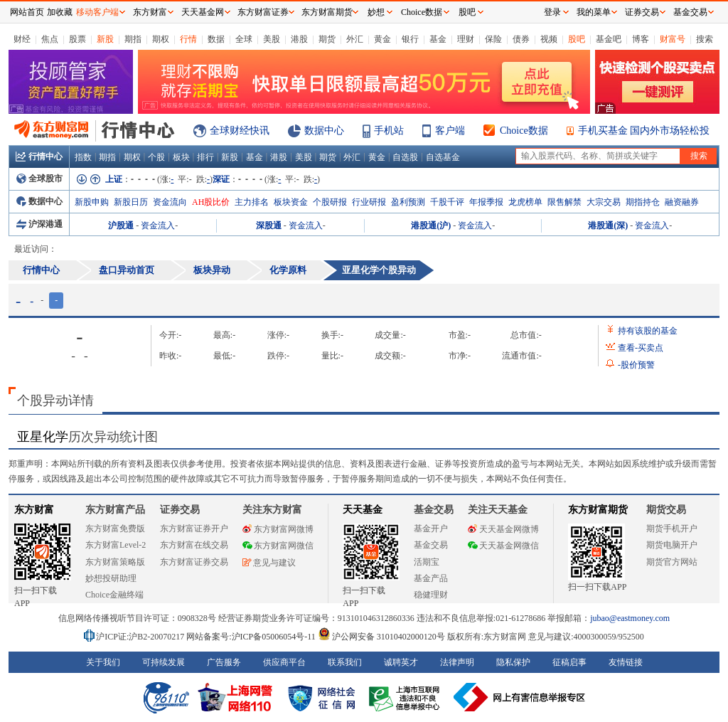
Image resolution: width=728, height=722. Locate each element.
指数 (83, 157)
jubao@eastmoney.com (630, 618)
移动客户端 (97, 12)
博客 (641, 39)
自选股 (405, 157)
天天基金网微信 (503, 546)
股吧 (577, 39)
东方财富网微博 (278, 529)
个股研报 (330, 202)
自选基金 (443, 157)
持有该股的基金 (648, 331)
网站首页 (27, 12)
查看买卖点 (641, 348)
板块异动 (212, 270)
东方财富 (34, 510)
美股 (272, 39)
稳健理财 (431, 595)
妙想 (376, 12)
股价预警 (636, 365)
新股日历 (131, 202)
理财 (466, 39)
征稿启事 (569, 662)
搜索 (705, 39)
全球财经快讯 (240, 131)
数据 (216, 39)
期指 (133, 39)
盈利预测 (408, 202)
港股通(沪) (431, 225)
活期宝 (427, 562)
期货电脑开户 (672, 545)
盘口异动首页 (127, 270)
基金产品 (431, 578)
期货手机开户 (672, 529)
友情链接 (626, 662)
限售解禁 (564, 202)
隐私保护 (513, 662)
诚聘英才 (401, 662)
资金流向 (170, 202)
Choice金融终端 (114, 595)
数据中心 (324, 131)
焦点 (50, 39)
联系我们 (345, 662)
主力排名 (252, 202)
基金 (438, 39)
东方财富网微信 (278, 546)
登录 (552, 12)
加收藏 (60, 12)
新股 (105, 39)
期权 (161, 39)
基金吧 (609, 39)
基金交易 (431, 545)
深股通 (269, 225)
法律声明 (457, 662)
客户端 (450, 131)
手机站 (389, 131)
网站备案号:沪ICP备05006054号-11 (252, 637)
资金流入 (158, 225)
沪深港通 (39, 224)
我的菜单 (594, 12)
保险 (493, 39)
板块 (181, 157)
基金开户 (431, 529)
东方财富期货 (598, 510)
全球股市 (39, 179)
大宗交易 (604, 202)
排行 (205, 157)
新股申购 (92, 202)
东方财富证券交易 (194, 562)
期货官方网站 (672, 562)
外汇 (355, 39)
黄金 (382, 39)
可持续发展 (164, 662)
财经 (22, 39)
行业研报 (369, 202)
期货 (327, 39)
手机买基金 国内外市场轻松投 (644, 131)
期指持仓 (643, 202)
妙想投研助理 (111, 578)
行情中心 (39, 156)
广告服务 (224, 662)
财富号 (673, 39)
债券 (521, 39)
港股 (299, 39)
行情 (188, 39)
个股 (156, 157)
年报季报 (486, 202)
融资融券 (682, 202)
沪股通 (121, 225)
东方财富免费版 (115, 529)
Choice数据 (524, 131)
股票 (77, 39)
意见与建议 (269, 563)
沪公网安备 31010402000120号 (381, 637)
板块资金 (291, 202)
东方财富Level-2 (116, 545)
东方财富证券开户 (194, 529)
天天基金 (363, 510)
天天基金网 (203, 12)
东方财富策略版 (115, 562)
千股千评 (447, 202)
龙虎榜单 (525, 202)
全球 (244, 39)
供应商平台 (284, 662)
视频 (549, 39)
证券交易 (642, 12)
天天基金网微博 (503, 529)
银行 (410, 39)
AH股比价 (211, 202)
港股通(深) (608, 225)
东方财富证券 (263, 12)
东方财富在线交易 (194, 545)
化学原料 (288, 270)
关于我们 (103, 662)
